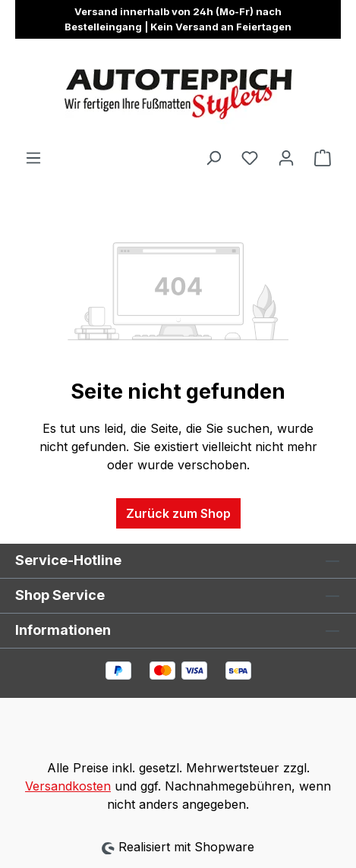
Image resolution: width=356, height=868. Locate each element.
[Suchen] (213, 157)
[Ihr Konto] (286, 157)
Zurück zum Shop (178, 513)
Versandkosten (68, 786)
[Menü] (33, 157)
